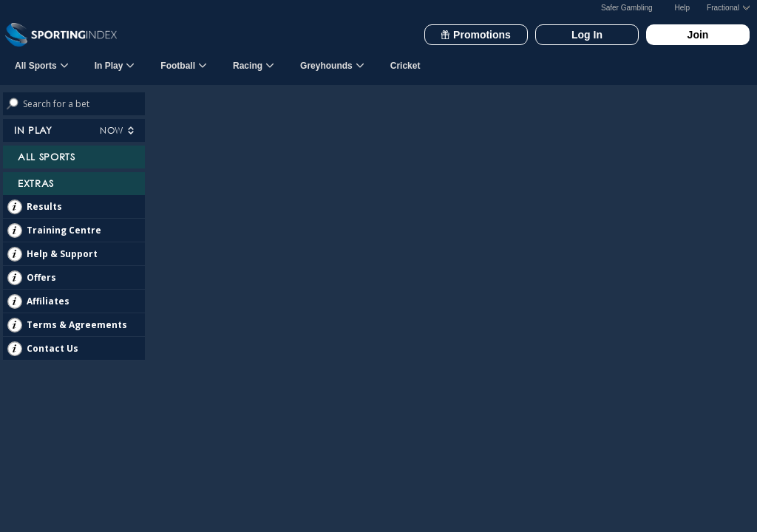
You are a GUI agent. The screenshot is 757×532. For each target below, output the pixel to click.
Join (698, 35)
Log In (587, 35)
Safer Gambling (627, 8)
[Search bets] (84, 104)
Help (683, 8)
